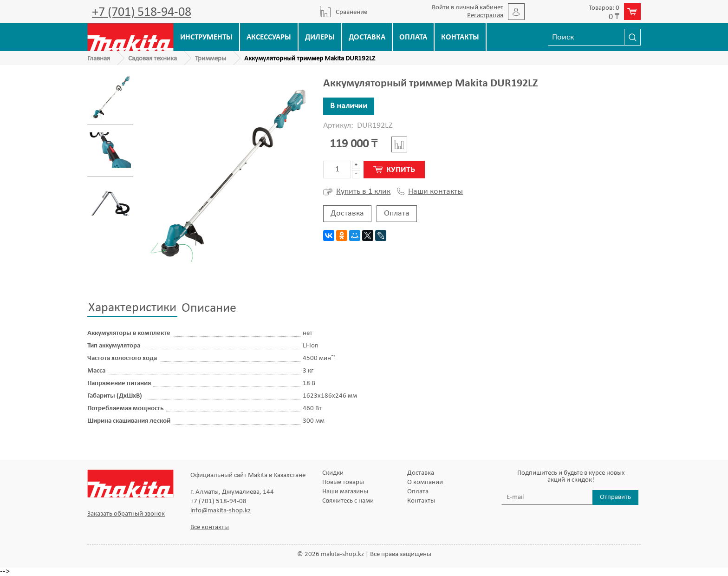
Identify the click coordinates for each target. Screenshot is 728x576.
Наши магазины (345, 492)
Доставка (367, 37)
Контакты (460, 37)
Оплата (413, 37)
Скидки (333, 473)
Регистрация (485, 16)
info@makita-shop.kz (221, 511)
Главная (99, 59)
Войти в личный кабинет (468, 8)
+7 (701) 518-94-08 (142, 13)
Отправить (615, 497)
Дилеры (320, 37)
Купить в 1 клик (357, 192)
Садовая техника (153, 59)
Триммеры (211, 59)
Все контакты (210, 527)
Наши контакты (430, 192)
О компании (425, 482)
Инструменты (206, 37)
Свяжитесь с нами (348, 501)
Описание (209, 308)
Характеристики (132, 308)
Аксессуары (269, 37)
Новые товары (343, 482)
